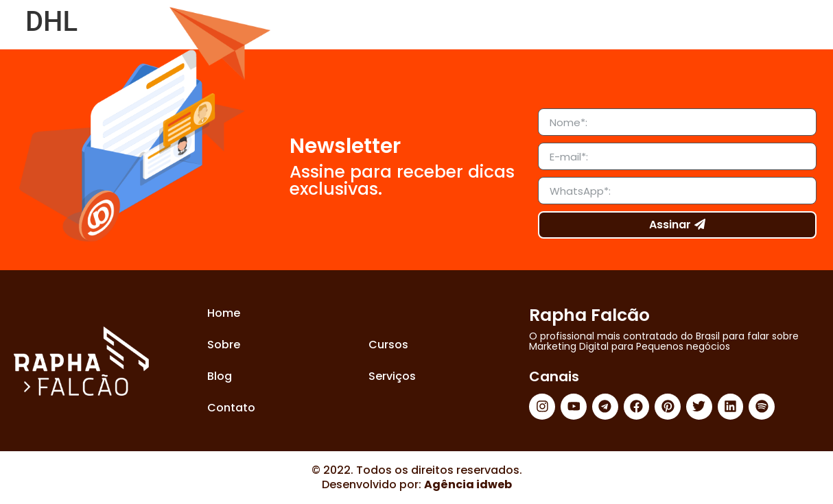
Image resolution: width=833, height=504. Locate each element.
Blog (220, 376)
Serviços (392, 376)
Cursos (388, 345)
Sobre (224, 345)
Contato (231, 408)
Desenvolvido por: (417, 484)
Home (224, 313)
